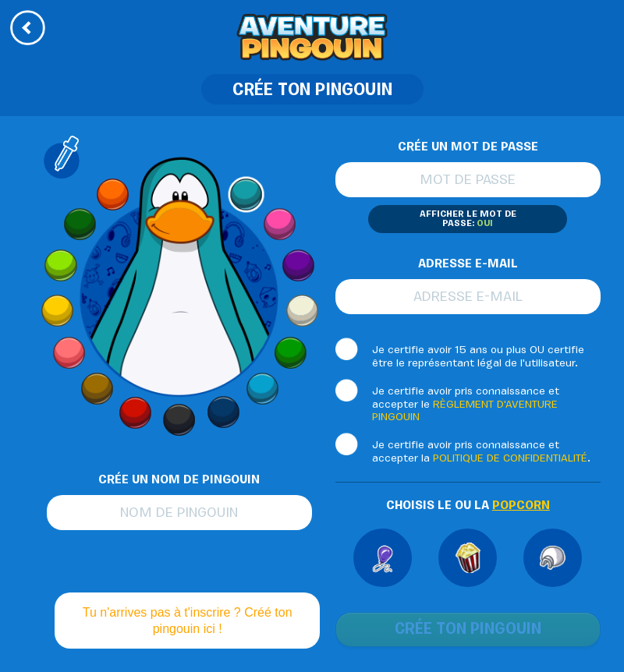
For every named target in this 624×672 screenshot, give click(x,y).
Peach (70, 354)
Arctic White (302, 310)
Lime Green (60, 265)
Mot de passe (468, 181)
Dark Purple (298, 265)
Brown (97, 389)
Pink (279, 225)
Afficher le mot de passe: (468, 219)
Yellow (57, 310)
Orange (112, 194)
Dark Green (80, 225)
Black (179, 421)
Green (289, 354)
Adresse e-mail (468, 298)
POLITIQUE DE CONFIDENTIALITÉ (510, 459)
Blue (223, 412)
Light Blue (262, 389)
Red (135, 412)
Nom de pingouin (179, 514)
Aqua (247, 194)
